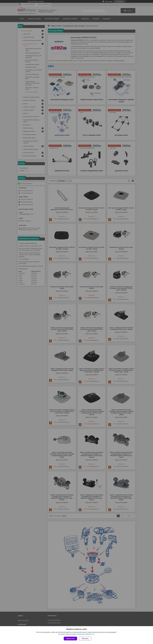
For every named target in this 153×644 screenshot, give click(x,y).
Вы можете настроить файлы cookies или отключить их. (76, 634)
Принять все (70, 639)
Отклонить (85, 639)
